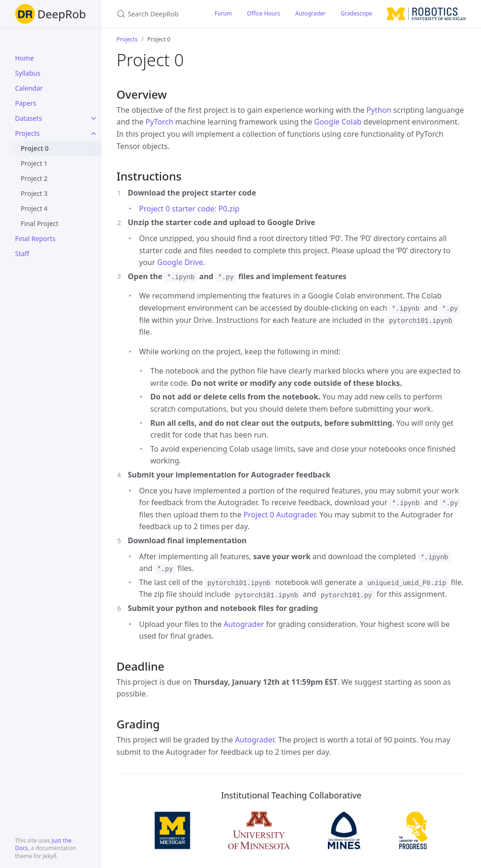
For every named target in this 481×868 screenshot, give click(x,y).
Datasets (28, 118)
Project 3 (34, 193)
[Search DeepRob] (154, 14)
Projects (27, 133)
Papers (26, 103)
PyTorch (159, 122)
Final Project (39, 223)
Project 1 (34, 163)
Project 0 (35, 148)
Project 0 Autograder (279, 515)
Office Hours (264, 13)
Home (24, 58)
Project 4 (34, 208)
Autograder (310, 13)
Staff (22, 254)
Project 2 (34, 178)
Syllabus (28, 73)
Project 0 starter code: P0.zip (189, 209)
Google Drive (180, 262)
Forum (223, 13)
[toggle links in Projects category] (93, 133)
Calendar (29, 88)
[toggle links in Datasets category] (93, 118)
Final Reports (35, 239)
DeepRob (50, 14)
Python (379, 110)
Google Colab (338, 122)
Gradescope (356, 13)
